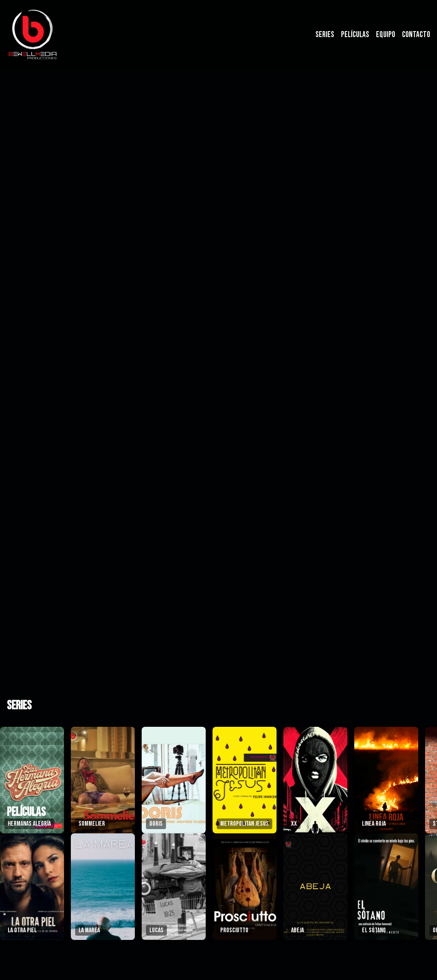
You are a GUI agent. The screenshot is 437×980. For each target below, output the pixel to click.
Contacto (416, 35)
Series (325, 35)
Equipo (386, 35)
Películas (355, 35)
